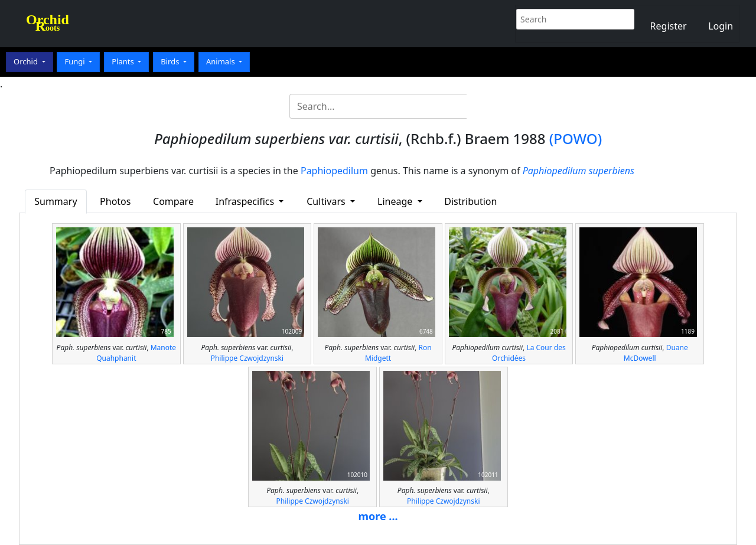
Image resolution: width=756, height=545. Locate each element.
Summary (56, 201)
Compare (173, 201)
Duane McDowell (656, 353)
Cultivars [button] (327, 201)
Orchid (27, 61)
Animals (221, 61)
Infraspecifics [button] (246, 201)
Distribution (470, 201)
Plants (124, 61)
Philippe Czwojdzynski (247, 358)
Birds (171, 61)
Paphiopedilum (334, 171)
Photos (115, 201)
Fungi (76, 61)
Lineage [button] (396, 201)
